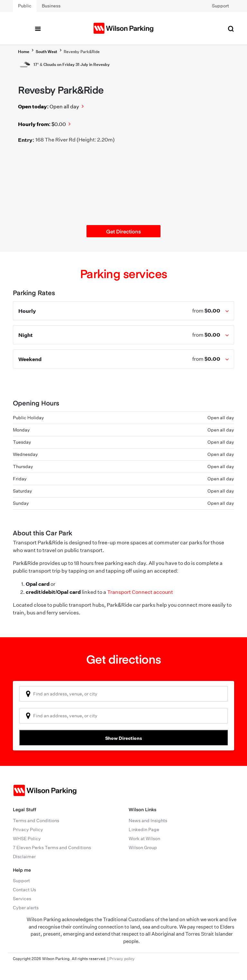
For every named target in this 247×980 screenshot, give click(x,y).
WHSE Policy (27, 839)
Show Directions (124, 738)
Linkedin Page (144, 830)
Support (220, 6)
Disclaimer (24, 857)
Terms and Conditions (36, 821)
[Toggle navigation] (38, 28)
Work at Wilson (144, 839)
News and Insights (148, 821)
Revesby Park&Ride (82, 52)
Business (51, 6)
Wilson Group (143, 848)
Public (25, 6)
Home (24, 52)
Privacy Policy (28, 830)
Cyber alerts (26, 908)
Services (22, 899)
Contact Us (24, 890)
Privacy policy (122, 959)
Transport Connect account (140, 592)
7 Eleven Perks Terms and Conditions (52, 848)
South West (46, 52)
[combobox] (123, 694)
